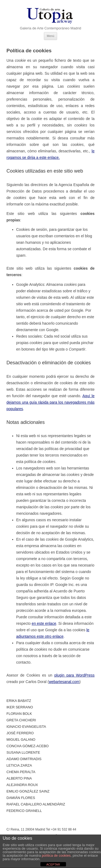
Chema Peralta (21, 772)
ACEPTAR (53, 864)
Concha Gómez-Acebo (28, 746)
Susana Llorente (23, 752)
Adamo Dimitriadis (24, 759)
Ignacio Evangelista (26, 727)
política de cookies (56, 855)
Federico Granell (24, 811)
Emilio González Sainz (28, 791)
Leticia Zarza (19, 765)
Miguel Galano (21, 740)
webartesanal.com (64, 682)
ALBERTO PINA (19, 778)
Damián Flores (21, 798)
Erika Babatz (19, 701)
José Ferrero (20, 733)
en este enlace (44, 623)
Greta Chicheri (21, 720)
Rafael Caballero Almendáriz (36, 804)
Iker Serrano (20, 707)
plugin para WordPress (74, 675)
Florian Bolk (19, 714)
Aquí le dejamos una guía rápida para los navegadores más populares (50, 402)
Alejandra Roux (22, 785)
